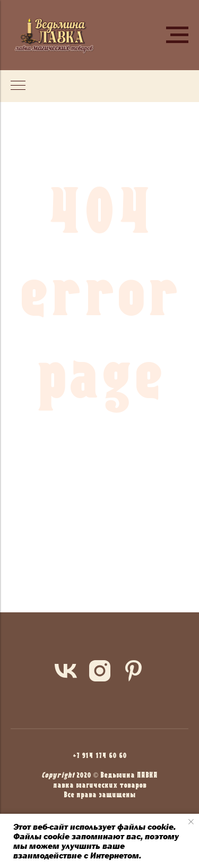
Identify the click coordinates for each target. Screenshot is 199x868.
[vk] (66, 671)
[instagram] (100, 671)
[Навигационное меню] (177, 35)
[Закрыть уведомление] (191, 822)
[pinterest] (134, 671)
